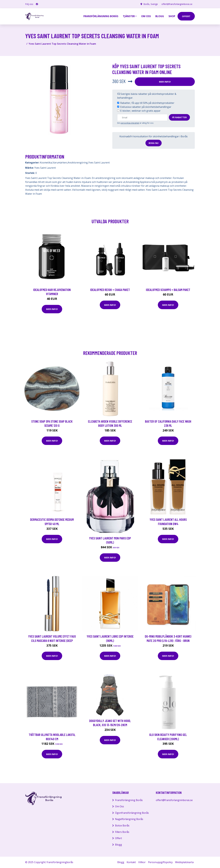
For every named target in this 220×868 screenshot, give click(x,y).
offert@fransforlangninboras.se (177, 4)
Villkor (142, 862)
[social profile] (37, 4)
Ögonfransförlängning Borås (132, 813)
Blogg (160, 16)
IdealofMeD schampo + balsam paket (168, 290)
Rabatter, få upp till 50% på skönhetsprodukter (147, 103)
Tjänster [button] (129, 16)
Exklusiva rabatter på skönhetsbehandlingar (146, 107)
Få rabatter (179, 117)
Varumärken (60, 163)
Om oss (146, 16)
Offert (118, 838)
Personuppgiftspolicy (160, 862)
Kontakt (131, 862)
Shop (172, 16)
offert (186, 16)
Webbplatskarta (184, 862)
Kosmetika (46, 163)
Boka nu (154, 143)
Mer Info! (165, 82)
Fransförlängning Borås (101, 16)
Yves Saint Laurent (99, 163)
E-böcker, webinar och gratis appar (140, 111)
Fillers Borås (122, 832)
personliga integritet (130, 123)
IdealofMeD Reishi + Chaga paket (110, 290)
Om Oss (119, 806)
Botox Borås (122, 825)
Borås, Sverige (151, 4)
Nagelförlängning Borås (129, 819)
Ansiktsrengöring (78, 163)
